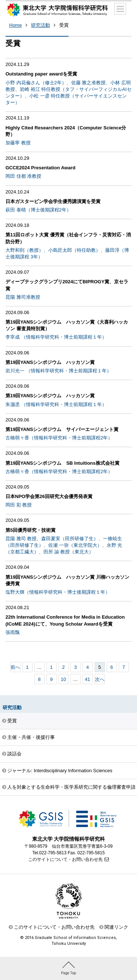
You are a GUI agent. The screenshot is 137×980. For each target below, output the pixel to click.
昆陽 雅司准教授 (23, 297)
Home (16, 25)
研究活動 (41, 25)
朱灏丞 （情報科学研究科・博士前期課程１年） (56, 404)
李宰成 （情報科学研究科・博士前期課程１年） (56, 337)
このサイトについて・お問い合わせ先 (65, 859)
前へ (15, 667)
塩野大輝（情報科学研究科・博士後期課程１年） (58, 592)
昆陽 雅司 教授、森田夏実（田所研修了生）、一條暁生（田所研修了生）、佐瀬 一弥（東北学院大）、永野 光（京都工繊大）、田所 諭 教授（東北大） (64, 545)
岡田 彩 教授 (19, 505)
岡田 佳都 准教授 (23, 176)
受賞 (64, 25)
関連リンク (116, 927)
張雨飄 (13, 632)
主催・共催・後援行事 (31, 737)
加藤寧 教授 (18, 143)
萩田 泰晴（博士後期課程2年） (38, 210)
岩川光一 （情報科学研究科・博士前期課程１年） (58, 371)
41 (87, 679)
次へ (100, 679)
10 (63, 679)
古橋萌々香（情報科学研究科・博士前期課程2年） (59, 438)
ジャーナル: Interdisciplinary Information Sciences (60, 771)
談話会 (14, 754)
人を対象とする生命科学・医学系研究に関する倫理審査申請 (71, 787)
